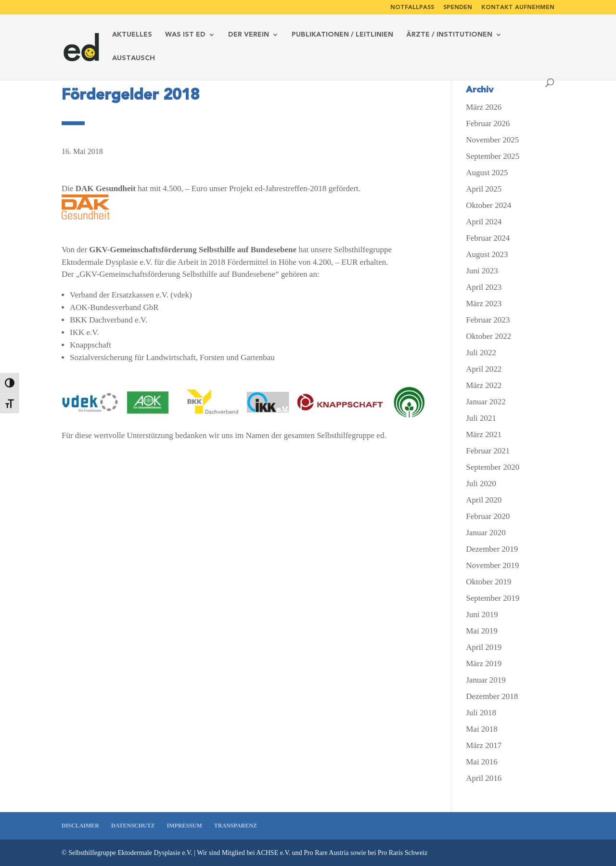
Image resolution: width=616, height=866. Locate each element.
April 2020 (484, 500)
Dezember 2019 (492, 549)
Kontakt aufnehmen (518, 7)
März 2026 (484, 107)
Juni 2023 (482, 271)
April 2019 (484, 647)
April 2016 (484, 778)
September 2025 (493, 156)
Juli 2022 (481, 353)
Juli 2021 (481, 418)
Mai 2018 (482, 729)
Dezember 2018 (492, 696)
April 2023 (484, 287)
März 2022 (484, 385)
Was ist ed (185, 35)
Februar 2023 (488, 320)
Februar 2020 (488, 516)
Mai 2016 (482, 762)
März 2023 (484, 304)
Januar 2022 (486, 402)
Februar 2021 (488, 451)
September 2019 (493, 598)
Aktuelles (132, 35)
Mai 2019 (482, 631)
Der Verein (249, 35)
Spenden (458, 7)
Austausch (134, 58)
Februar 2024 (488, 238)
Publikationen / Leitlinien (342, 35)
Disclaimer (80, 826)
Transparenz (236, 826)
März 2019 (484, 664)
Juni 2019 (482, 614)
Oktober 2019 (488, 582)
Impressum (184, 826)
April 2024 (484, 222)
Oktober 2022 (488, 336)
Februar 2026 (488, 123)
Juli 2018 (481, 713)
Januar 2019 (486, 680)
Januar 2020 (486, 533)
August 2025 (487, 173)
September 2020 (493, 467)
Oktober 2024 (488, 205)
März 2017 (484, 745)
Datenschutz (133, 826)
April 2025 (484, 189)
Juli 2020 (481, 484)
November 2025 (492, 140)
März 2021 (484, 434)
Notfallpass (412, 7)
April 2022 (484, 369)
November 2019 (492, 565)
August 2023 (487, 254)
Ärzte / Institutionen (449, 35)
